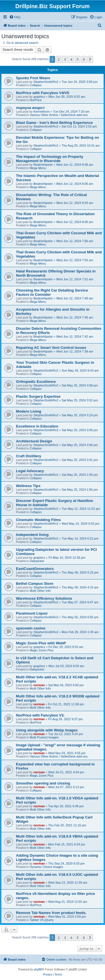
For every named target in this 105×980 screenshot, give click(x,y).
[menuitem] (15, 17)
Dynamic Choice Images (46, 867)
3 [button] (65, 59)
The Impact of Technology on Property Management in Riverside (50, 159)
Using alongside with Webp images (47, 730)
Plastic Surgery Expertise (38, 396)
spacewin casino (31, 628)
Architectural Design (34, 441)
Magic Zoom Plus (42, 650)
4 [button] (71, 59)
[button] (90, 59)
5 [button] (77, 59)
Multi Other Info (40, 591)
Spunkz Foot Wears (33, 78)
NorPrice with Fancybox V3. (40, 715)
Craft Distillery (29, 456)
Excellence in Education (37, 426)
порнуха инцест (30, 108)
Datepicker (37, 561)
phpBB (38, 969)
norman (39, 685)
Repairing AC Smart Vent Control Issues (51, 348)
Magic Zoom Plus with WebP (41, 643)
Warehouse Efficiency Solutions (44, 598)
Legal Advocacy (30, 471)
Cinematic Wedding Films (38, 520)
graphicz (39, 97)
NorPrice (36, 100)
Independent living (32, 535)
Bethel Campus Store (35, 584)
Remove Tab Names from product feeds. (51, 913)
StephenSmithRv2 (46, 82)
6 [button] (84, 59)
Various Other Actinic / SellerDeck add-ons (59, 115)
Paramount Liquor (32, 613)
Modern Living (29, 411)
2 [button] (59, 59)
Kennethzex (41, 112)
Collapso (36, 85)
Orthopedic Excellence (36, 382)
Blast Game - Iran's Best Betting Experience (54, 123)
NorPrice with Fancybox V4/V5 (43, 93)
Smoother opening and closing (43, 783)
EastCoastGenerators (35, 569)
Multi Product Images (44, 737)
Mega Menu (38, 168)
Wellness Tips (28, 486)
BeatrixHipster (43, 165)
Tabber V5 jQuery (42, 920)
